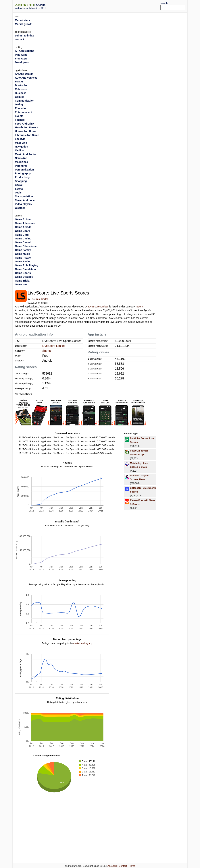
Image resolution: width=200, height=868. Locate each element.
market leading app (83, 643)
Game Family (23, 250)
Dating (19, 104)
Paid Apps (21, 55)
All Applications (25, 51)
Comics (20, 97)
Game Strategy (24, 277)
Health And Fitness (26, 127)
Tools (18, 193)
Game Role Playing (27, 265)
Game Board (23, 231)
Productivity (22, 177)
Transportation (24, 196)
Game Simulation (25, 269)
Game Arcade (23, 227)
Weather (20, 208)
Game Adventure (25, 223)
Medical (20, 150)
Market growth (24, 24)
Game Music (22, 254)
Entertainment (24, 112)
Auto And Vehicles (26, 78)
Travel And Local (25, 200)
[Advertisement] (107, 6)
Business (21, 93)
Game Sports (23, 273)
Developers (22, 62)
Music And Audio (25, 154)
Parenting (21, 166)
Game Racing (23, 261)
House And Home (26, 131)
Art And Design (24, 74)
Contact (123, 866)
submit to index (24, 36)
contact (20, 39)
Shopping (21, 181)
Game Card (22, 235)
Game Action (23, 219)
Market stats (22, 20)
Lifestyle (20, 139)
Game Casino (23, 239)
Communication (25, 101)
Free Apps (21, 59)
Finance (20, 120)
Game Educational (26, 246)
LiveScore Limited (39, 299)
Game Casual (23, 242)
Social (19, 185)
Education (21, 108)
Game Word (22, 284)
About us (112, 866)
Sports (140, 307)
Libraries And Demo (27, 135)
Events (19, 116)
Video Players (23, 204)
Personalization (24, 170)
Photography (23, 173)
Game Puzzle (23, 258)
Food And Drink (24, 124)
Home (132, 866)
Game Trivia (22, 281)
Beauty (19, 82)
